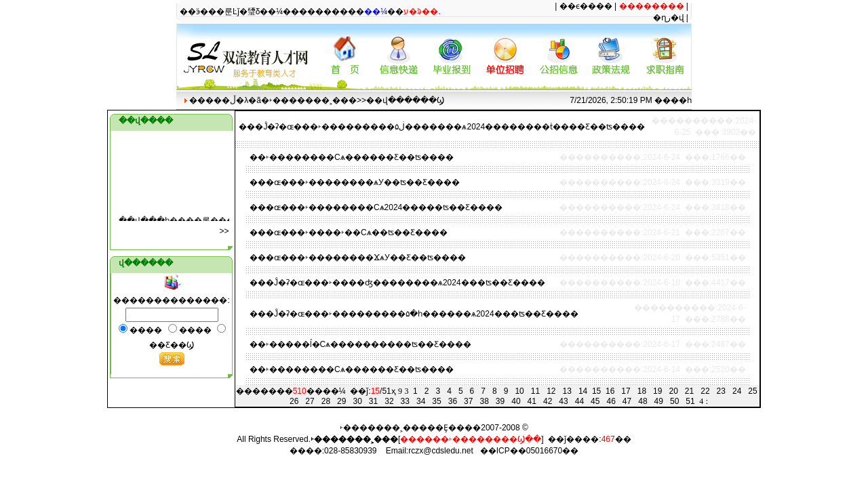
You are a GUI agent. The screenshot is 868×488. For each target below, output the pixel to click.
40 (516, 401)
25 (752, 391)
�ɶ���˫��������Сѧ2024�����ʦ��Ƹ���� (384, 207)
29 (341, 401)
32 (389, 401)
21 (689, 391)
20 (673, 391)
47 (627, 401)
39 (500, 401)
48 (643, 401)
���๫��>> (224, 231)
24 (737, 391)
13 (567, 391)
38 (484, 401)
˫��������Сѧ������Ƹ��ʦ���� (360, 157)
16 (610, 391)
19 (657, 391)
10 (519, 391)
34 (421, 401)
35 (436, 401)
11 (535, 391)
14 (583, 391)
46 (611, 401)
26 (294, 401)
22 (705, 391)
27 (310, 401)
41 (532, 401)
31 (373, 401)
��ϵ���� (586, 6)
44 (579, 401)
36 (453, 401)
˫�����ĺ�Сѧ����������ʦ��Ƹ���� (369, 344)
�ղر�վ (669, 18)
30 (357, 401)
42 (548, 401)
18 (642, 391)
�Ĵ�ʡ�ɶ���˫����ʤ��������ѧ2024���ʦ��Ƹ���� (406, 283)
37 (468, 401)
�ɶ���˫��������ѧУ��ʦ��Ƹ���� (363, 182)
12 (551, 391)
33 (405, 401)
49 (659, 401)
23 (721, 391)
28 (326, 401)
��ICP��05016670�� (529, 451)
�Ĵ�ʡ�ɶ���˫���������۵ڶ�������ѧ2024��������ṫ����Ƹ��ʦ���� (450, 127)
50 (674, 401)
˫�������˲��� (313, 100)
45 (595, 401)
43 (563, 401)
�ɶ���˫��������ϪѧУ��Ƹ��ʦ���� (366, 258)
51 (690, 401)
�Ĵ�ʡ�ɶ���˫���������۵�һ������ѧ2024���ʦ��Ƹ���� (422, 314)
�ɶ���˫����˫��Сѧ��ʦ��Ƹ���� (357, 232)
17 (626, 391)
